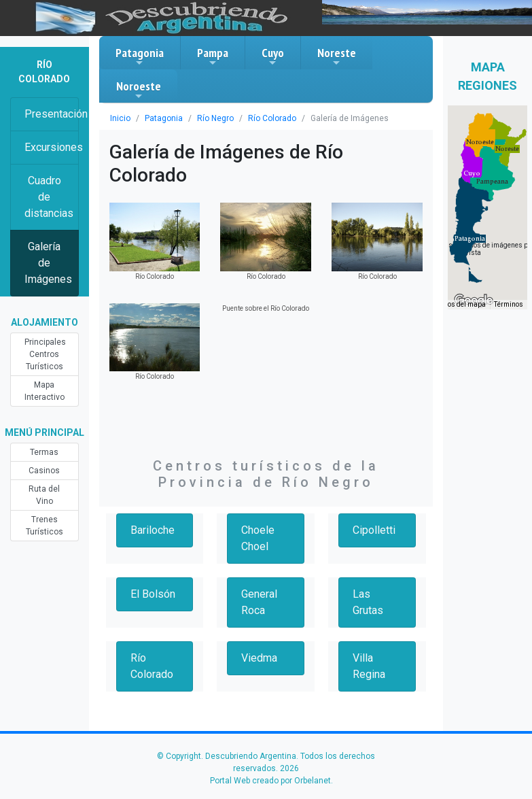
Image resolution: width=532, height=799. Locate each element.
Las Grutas (368, 602)
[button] (470, 239)
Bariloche (153, 530)
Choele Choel (258, 538)
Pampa (213, 56)
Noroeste (139, 90)
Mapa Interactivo (45, 391)
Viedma (259, 658)
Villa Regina (369, 666)
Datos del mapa (461, 304)
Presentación (52, 114)
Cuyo (273, 56)
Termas (44, 452)
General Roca (259, 602)
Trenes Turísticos (45, 526)
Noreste (337, 56)
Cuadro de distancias (49, 197)
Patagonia (140, 56)
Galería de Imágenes (48, 263)
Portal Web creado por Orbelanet (270, 781)
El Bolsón (153, 594)
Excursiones (52, 147)
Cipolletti (374, 530)
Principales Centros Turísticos (45, 354)
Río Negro (215, 118)
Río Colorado (272, 118)
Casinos (44, 471)
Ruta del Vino (44, 495)
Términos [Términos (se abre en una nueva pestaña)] (509, 304)
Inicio (120, 118)
